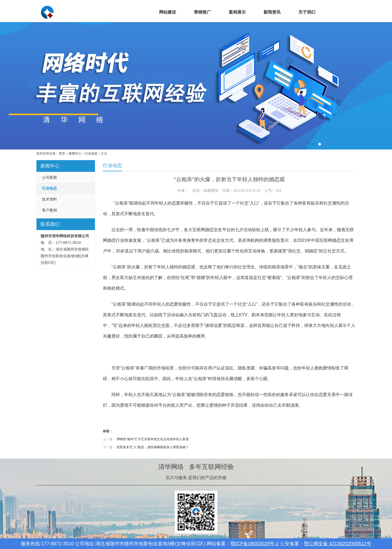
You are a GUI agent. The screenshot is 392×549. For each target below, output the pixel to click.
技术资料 (49, 199)
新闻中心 (75, 153)
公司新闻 (49, 177)
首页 (133, 12)
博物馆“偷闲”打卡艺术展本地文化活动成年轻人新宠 (153, 439)
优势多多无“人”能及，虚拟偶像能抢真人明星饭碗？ (153, 447)
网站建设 (168, 12)
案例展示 (237, 12)
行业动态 (91, 153)
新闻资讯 (272, 12)
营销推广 (202, 12)
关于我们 (307, 12)
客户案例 (49, 210)
